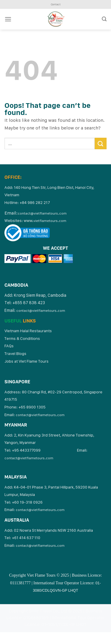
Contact (56, 4)
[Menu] (8, 19)
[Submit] (101, 143)
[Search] (104, 19)
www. (45, 220)
